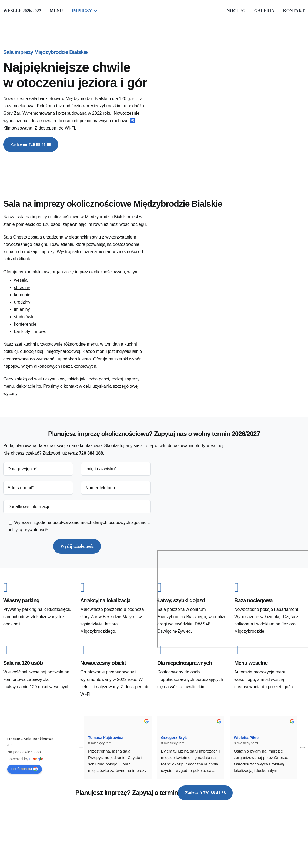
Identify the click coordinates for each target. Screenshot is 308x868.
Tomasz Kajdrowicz (106, 738)
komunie (22, 295)
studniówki (24, 317)
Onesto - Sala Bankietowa (30, 739)
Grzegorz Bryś (174, 738)
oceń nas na (25, 769)
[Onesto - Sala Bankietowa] (127, 830)
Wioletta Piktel (247, 738)
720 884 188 (91, 453)
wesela (21, 280)
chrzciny (22, 287)
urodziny (22, 302)
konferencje (25, 324)
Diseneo (30, 833)
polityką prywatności (27, 530)
